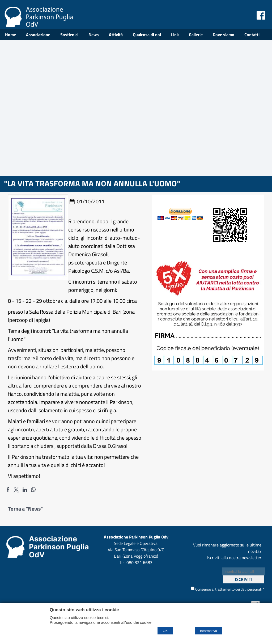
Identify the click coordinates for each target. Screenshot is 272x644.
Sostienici (69, 35)
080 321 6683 (139, 562)
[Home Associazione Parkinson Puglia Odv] (39, 25)
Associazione (38, 35)
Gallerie (196, 35)
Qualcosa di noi (147, 35)
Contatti (252, 35)
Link (175, 35)
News (94, 35)
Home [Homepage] (10, 35)
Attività (116, 35)
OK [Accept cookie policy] (165, 631)
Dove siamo (224, 35)
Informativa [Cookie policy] (209, 631)
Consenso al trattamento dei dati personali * (228, 589)
